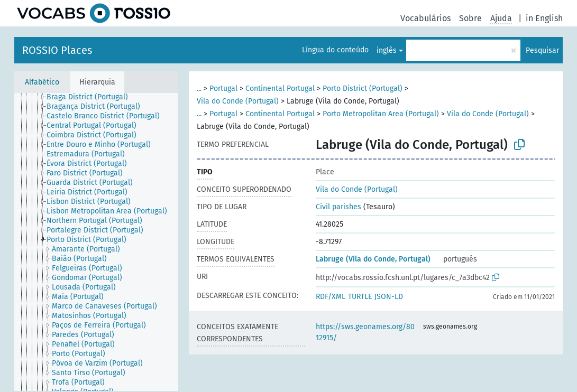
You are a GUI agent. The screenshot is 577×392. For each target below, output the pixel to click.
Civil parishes (338, 207)
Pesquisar (542, 50)
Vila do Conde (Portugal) (238, 101)
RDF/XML (331, 297)
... (199, 88)
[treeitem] (92, 97)
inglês (387, 50)
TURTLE (360, 297)
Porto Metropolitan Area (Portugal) (381, 114)
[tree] (96, 242)
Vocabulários (425, 18)
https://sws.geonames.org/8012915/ (365, 332)
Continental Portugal (280, 88)
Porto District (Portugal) (363, 88)
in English (544, 18)
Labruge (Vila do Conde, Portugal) (373, 259)
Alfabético (42, 82)
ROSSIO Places (57, 50)
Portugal (223, 88)
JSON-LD (389, 297)
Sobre (470, 18)
